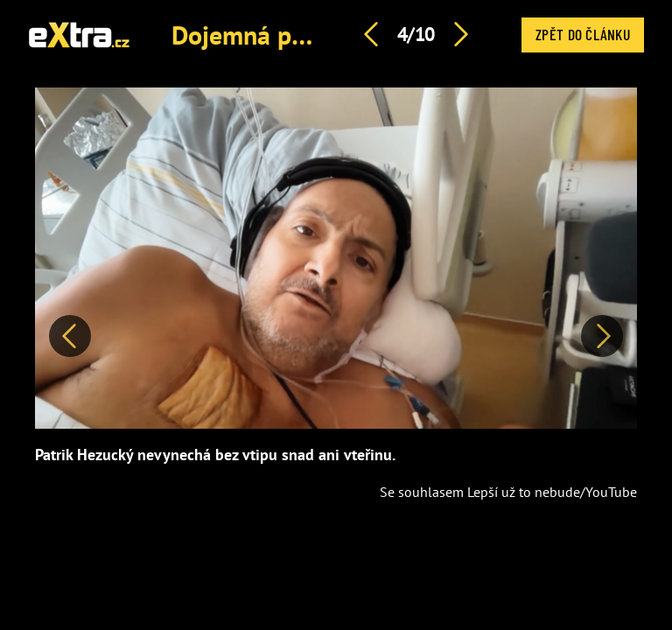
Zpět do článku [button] (583, 34)
